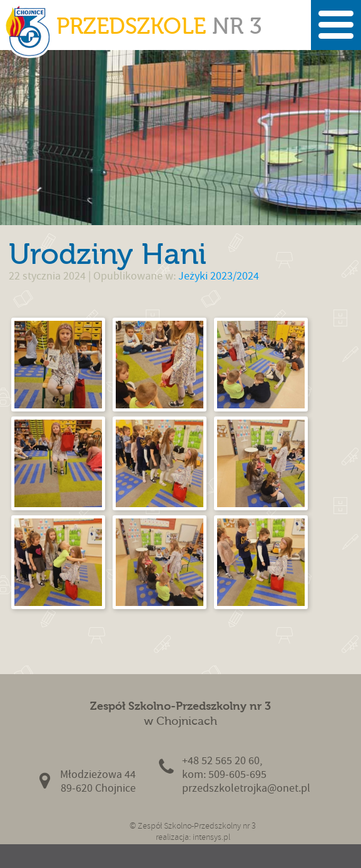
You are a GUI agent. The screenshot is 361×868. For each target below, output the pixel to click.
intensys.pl (211, 837)
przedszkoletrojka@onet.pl (246, 788)
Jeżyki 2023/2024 (219, 276)
